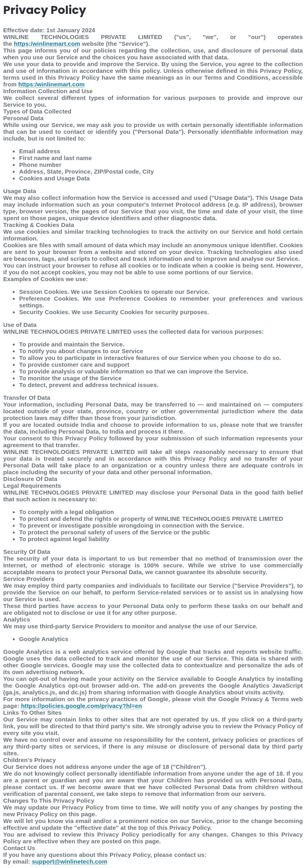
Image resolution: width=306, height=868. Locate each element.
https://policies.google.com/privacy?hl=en (82, 706)
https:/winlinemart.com (47, 44)
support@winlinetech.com (70, 861)
